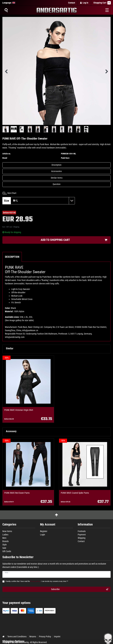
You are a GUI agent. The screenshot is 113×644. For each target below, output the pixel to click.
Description (56, 165)
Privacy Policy (45, 637)
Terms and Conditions (17, 637)
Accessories (56, 171)
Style (5, 545)
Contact (72, 3)
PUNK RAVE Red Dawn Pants (17, 493)
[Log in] (84, 3)
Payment (82, 535)
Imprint (57, 637)
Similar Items (57, 178)
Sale (4, 548)
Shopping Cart (102, 3)
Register (44, 531)
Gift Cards (7, 551)
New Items (7, 531)
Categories (9, 524)
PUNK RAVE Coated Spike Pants (75, 493)
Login (43, 535)
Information (85, 524)
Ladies (5, 535)
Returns (33, 637)
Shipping (16, 227)
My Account (48, 524)
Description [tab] (12, 257)
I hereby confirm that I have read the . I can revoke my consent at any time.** (37, 581)
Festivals (82, 531)
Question (57, 184)
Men (4, 538)
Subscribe (80, 589)
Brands (6, 541)
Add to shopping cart (74, 240)
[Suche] (6, 10)
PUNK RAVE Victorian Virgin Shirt (19, 410)
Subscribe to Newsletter (18, 557)
